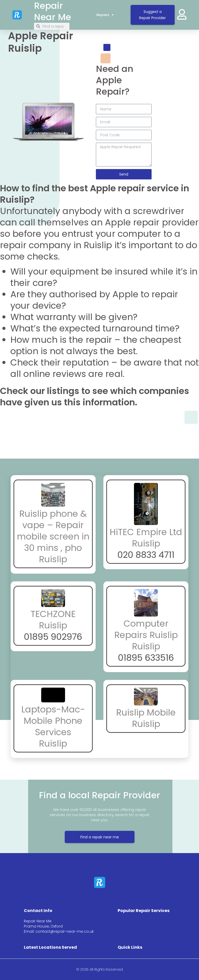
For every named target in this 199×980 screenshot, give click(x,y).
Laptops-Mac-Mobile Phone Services (53, 721)
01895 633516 (146, 658)
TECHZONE (53, 614)
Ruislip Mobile (146, 712)
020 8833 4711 (146, 555)
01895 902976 (53, 637)
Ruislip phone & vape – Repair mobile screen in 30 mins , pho (53, 531)
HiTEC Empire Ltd (146, 532)
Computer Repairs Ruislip (146, 629)
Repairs (105, 15)
